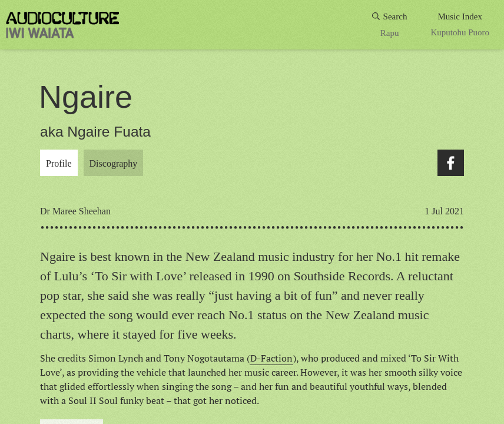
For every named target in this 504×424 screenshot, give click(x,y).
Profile (59, 163)
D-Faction (271, 358)
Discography (114, 163)
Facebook (451, 163)
